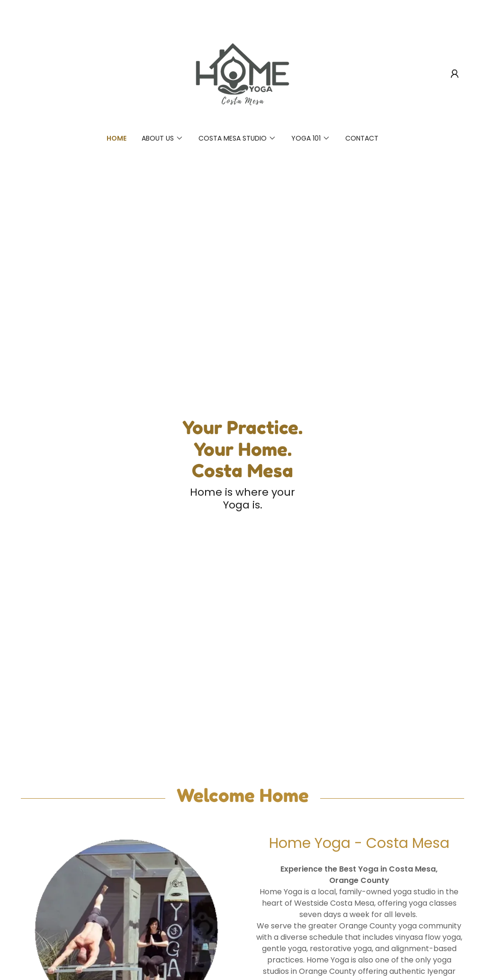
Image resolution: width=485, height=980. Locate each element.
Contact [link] (362, 138)
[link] (242, 73)
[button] (455, 74)
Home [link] (117, 138)
